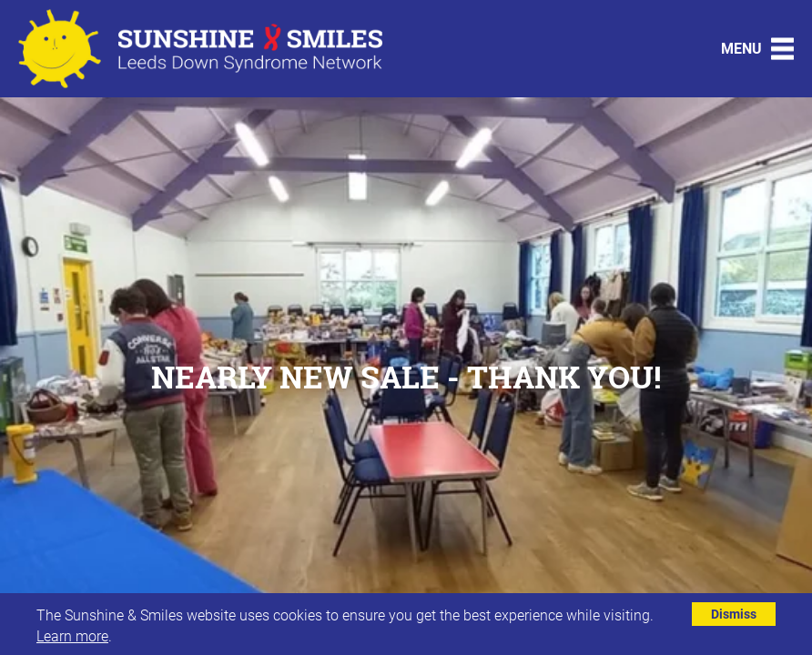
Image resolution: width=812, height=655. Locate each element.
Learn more (72, 635)
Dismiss (734, 614)
